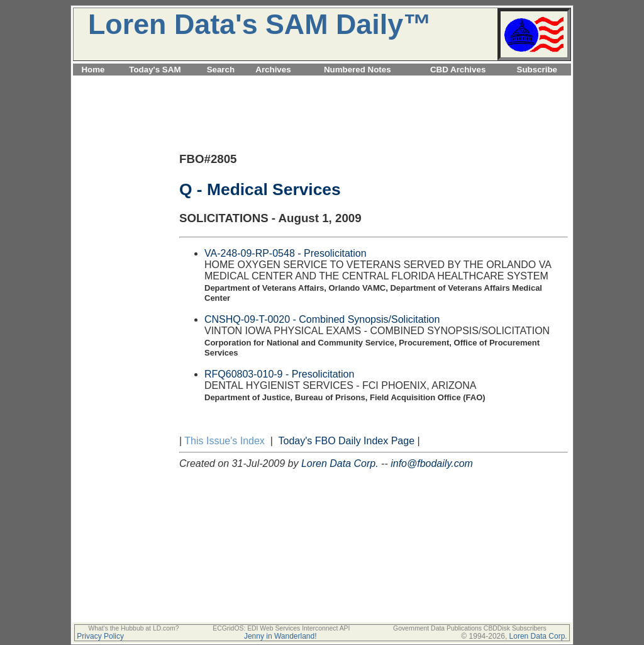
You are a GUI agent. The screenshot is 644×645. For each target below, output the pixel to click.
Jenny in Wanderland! (280, 636)
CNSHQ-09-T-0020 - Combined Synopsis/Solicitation (322, 319)
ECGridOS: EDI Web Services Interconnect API (281, 628)
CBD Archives (458, 70)
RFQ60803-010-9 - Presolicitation (279, 374)
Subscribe (537, 70)
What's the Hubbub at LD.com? (133, 628)
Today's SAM (155, 70)
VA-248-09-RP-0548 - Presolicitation (286, 253)
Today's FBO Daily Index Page (347, 441)
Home (93, 70)
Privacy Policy (100, 636)
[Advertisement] (322, 83)
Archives (273, 70)
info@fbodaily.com (432, 463)
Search (221, 70)
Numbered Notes (358, 70)
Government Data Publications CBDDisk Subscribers (470, 628)
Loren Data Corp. (340, 463)
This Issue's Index (225, 441)
